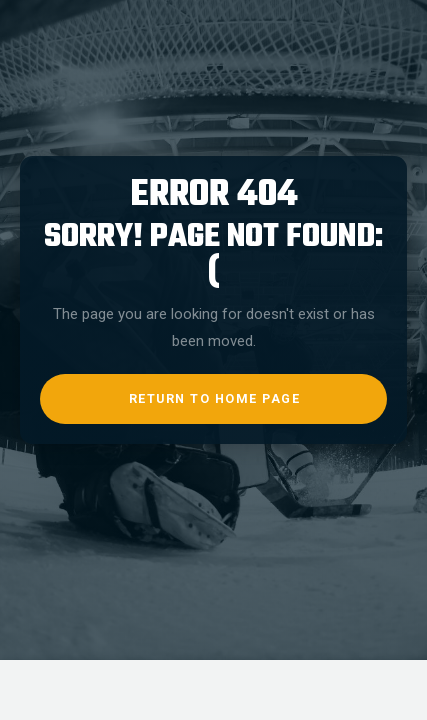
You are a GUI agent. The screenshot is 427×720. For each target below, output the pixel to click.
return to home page (215, 398)
